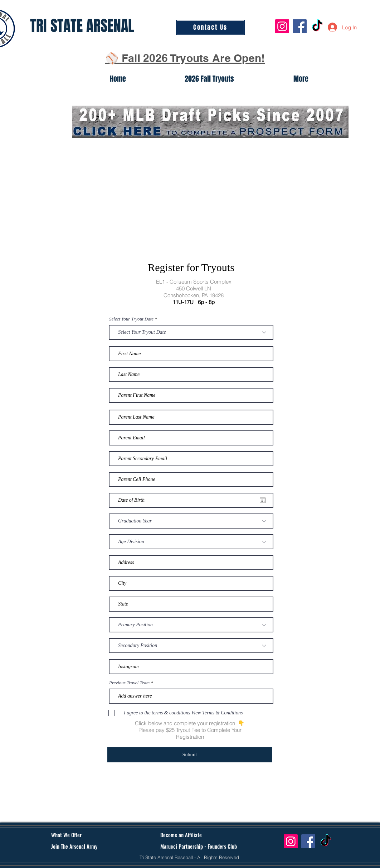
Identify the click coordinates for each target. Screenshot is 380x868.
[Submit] (190, 755)
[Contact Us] (210, 27)
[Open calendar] (263, 500)
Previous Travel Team (129, 683)
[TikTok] (317, 26)
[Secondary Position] (191, 646)
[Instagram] (282, 26)
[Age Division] (191, 542)
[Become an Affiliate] (190, 835)
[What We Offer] (78, 835)
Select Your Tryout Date (131, 319)
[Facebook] (300, 26)
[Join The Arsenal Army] (82, 846)
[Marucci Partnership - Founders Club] (199, 846)
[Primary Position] (191, 625)
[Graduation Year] (191, 521)
